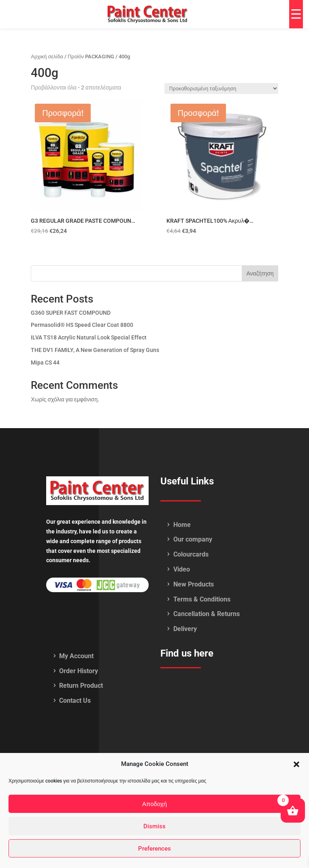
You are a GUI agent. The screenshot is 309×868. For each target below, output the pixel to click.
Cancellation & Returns (207, 614)
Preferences (154, 849)
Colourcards (191, 554)
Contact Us (75, 701)
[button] (296, 764)
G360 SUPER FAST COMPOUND (71, 313)
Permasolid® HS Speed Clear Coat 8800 (82, 325)
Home (182, 525)
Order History (79, 671)
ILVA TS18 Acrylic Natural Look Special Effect (89, 337)
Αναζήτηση (260, 273)
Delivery (185, 629)
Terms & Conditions (202, 599)
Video (182, 569)
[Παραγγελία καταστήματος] (221, 89)
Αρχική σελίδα (47, 57)
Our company (193, 539)
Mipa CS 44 (45, 363)
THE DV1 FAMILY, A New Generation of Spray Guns (95, 350)
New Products (194, 584)
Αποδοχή (154, 804)
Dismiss (154, 826)
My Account (76, 656)
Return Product (81, 686)
